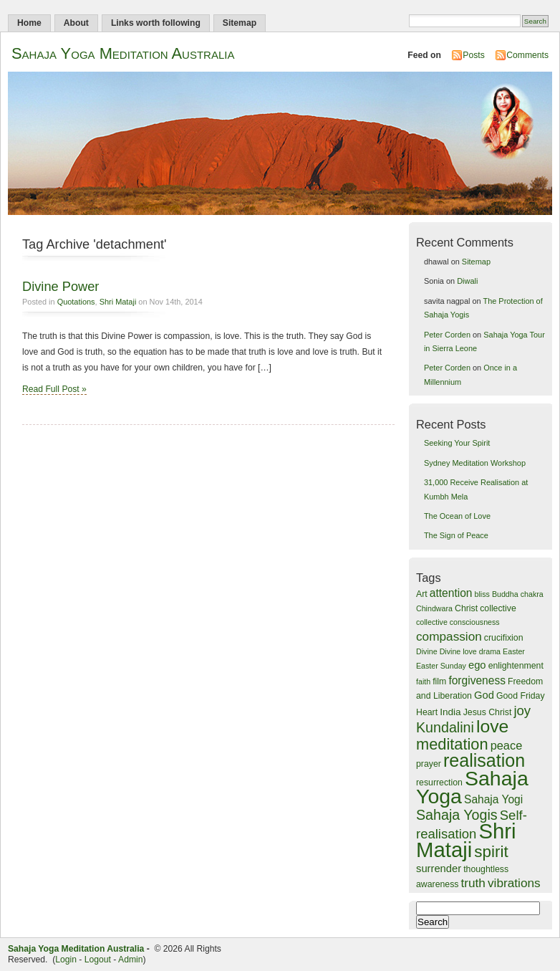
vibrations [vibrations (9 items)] (514, 883)
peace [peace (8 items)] (507, 745)
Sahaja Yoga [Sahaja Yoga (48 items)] (472, 787)
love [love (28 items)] (492, 726)
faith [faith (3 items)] (423, 681)
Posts (473, 55)
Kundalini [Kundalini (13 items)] (445, 727)
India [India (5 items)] (450, 712)
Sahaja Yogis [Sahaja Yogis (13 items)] (457, 815)
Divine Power (61, 286)
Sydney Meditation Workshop (475, 463)
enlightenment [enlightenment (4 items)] (516, 666)
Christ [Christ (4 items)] (466, 608)
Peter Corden (447, 335)
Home (29, 23)
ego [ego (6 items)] (477, 665)
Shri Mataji (118, 302)
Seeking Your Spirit (457, 443)
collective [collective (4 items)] (498, 608)
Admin (130, 960)
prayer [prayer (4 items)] (429, 764)
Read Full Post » (54, 389)
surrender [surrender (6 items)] (439, 869)
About (76, 23)
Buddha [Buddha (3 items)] (505, 594)
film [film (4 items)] (439, 681)
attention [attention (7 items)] (451, 593)
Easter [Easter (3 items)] (514, 651)
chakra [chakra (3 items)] (532, 594)
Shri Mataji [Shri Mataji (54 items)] (466, 840)
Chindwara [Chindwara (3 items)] (434, 608)
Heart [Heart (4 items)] (427, 712)
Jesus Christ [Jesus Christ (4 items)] (488, 712)
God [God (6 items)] (484, 695)
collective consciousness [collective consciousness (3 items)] (458, 622)
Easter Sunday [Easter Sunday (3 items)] (441, 666)
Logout (98, 960)
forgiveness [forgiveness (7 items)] (477, 680)
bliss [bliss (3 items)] (482, 594)
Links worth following (156, 23)
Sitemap (240, 23)
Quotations (76, 302)
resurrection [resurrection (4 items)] (439, 783)
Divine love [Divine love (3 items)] (458, 651)
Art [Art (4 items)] (422, 594)
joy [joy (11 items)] (522, 711)
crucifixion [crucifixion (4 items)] (504, 638)
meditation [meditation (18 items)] (452, 744)
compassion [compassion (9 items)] (449, 636)
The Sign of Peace (456, 535)
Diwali (467, 281)
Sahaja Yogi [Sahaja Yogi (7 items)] (493, 799)
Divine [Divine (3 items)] (427, 651)
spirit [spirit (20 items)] (491, 852)
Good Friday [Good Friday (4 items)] (521, 696)
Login (66, 960)
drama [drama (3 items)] (490, 651)
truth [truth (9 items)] (473, 883)
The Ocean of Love (457, 516)
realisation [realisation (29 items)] (484, 760)
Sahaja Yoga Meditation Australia (123, 53)
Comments (527, 55)
